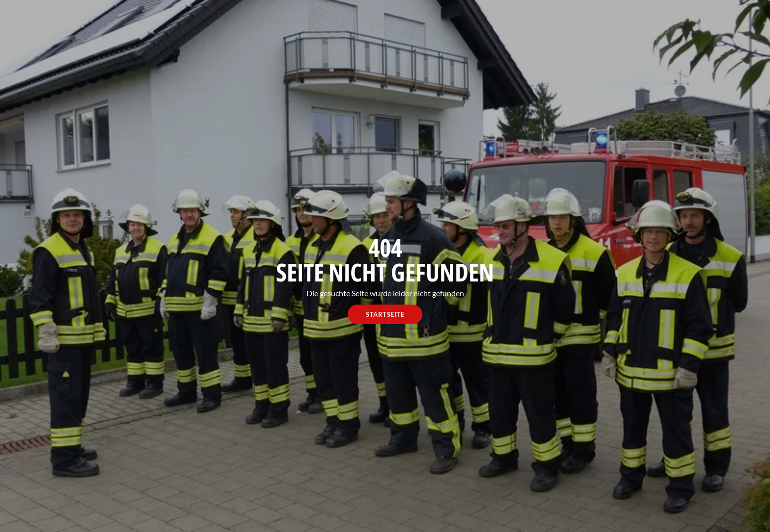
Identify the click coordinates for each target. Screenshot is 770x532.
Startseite (385, 314)
